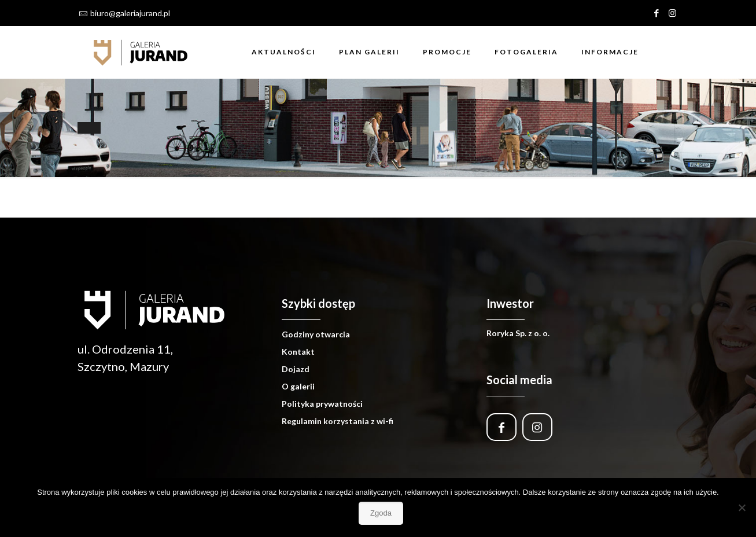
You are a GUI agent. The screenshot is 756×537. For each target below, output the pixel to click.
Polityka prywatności (322, 404)
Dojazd (296, 369)
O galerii (298, 386)
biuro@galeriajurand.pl (130, 13)
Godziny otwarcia (316, 334)
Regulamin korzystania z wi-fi (338, 421)
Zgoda (381, 513)
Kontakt (298, 352)
